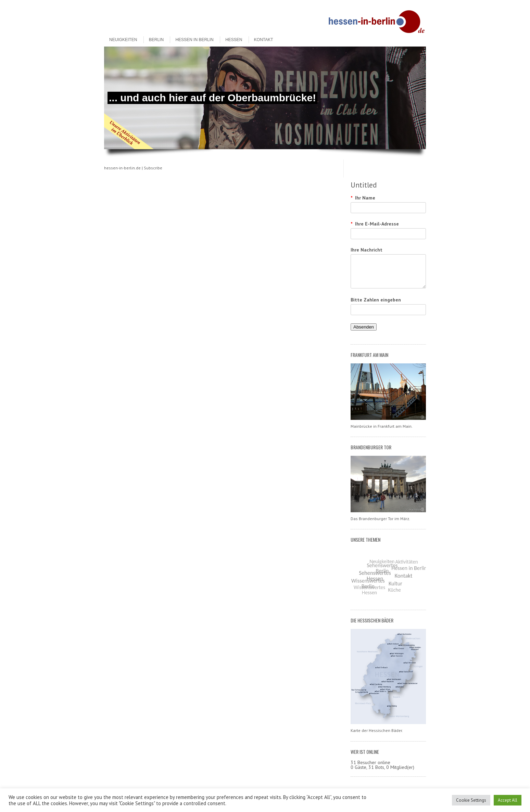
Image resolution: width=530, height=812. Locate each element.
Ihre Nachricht (367, 250)
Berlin (156, 40)
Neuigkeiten (123, 40)
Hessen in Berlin (194, 40)
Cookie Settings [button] (471, 800)
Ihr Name (363, 198)
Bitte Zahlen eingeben (376, 300)
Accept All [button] (508, 800)
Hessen (234, 40)
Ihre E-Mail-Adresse (375, 224)
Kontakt (264, 40)
